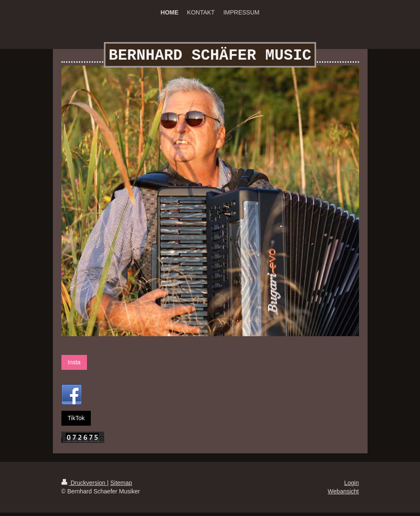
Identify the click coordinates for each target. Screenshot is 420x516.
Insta (74, 366)
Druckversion (84, 486)
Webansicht (343, 495)
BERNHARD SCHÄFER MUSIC (210, 57)
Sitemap (121, 486)
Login (351, 486)
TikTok (76, 421)
